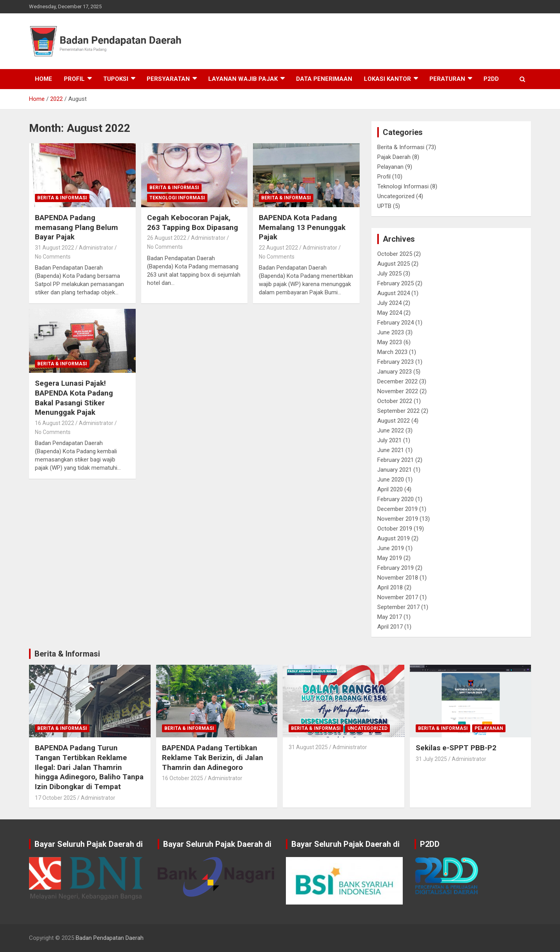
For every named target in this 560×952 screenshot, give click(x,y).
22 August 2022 (278, 248)
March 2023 (392, 352)
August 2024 (394, 293)
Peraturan (447, 79)
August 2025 (394, 264)
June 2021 (391, 450)
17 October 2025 (55, 798)
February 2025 (395, 283)
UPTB (384, 206)
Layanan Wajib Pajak (243, 79)
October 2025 (395, 254)
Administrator (96, 248)
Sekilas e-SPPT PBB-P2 (456, 748)
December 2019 (397, 509)
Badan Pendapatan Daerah (110, 938)
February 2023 (395, 362)
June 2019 (391, 548)
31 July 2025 (431, 759)
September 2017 (398, 607)
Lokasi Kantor (387, 79)
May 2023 (390, 342)
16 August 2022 (55, 423)
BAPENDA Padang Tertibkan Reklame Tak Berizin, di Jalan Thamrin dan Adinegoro (213, 757)
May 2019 (390, 558)
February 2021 (395, 460)
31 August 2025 (308, 747)
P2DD (491, 79)
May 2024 (390, 313)
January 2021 (395, 470)
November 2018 (398, 578)
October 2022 (395, 401)
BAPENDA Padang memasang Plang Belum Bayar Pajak (76, 227)
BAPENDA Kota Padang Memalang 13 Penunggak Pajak (302, 227)
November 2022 (398, 391)
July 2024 (389, 303)
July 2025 (389, 274)
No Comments (53, 257)
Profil (74, 79)
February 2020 (395, 499)
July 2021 (389, 440)
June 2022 (391, 430)
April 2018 (390, 587)
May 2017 (390, 617)
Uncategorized (396, 196)
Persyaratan (168, 79)
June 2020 (391, 480)
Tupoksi (116, 79)
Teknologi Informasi (177, 198)
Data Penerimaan (324, 79)
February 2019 (395, 568)
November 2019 (398, 519)
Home (44, 79)
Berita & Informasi (62, 198)
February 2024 (395, 323)
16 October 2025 (183, 778)
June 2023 (391, 332)
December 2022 (397, 381)
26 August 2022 (167, 238)
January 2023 (395, 372)
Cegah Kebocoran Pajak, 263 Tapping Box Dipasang (193, 222)
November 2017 (398, 597)
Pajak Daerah (394, 157)
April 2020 (390, 489)
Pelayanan (390, 167)
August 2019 (394, 538)
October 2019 (395, 529)
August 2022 (394, 421)
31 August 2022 (55, 248)
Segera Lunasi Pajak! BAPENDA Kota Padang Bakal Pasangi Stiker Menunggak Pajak (74, 398)
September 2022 (398, 411)
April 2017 (390, 627)
